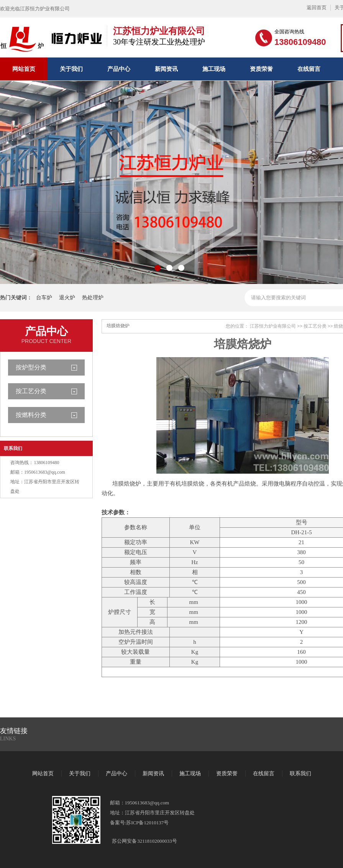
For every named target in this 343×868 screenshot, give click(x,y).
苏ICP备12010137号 (147, 823)
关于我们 (71, 69)
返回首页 (317, 7)
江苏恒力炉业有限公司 (273, 326)
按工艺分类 (31, 391)
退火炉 (67, 298)
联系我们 (13, 448)
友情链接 (14, 731)
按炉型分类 (31, 367)
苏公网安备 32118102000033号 (144, 841)
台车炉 (44, 298)
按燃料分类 (31, 415)
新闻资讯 (166, 69)
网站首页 (24, 69)
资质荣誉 (261, 69)
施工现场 (214, 69)
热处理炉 (93, 298)
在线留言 (309, 69)
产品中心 (119, 69)
